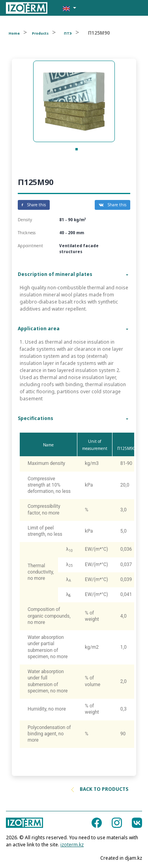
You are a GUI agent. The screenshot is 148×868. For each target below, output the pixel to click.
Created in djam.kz (121, 858)
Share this (34, 205)
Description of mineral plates (55, 274)
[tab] (74, 274)
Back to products (100, 789)
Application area (39, 329)
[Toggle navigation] (131, 8)
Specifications (36, 418)
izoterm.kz (72, 845)
